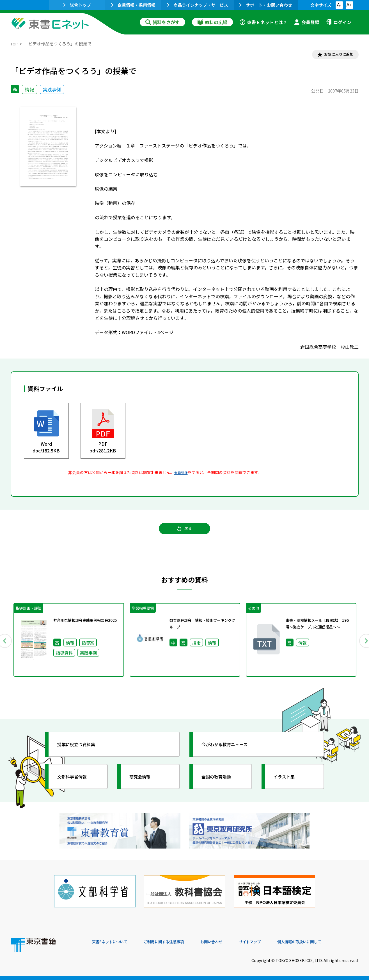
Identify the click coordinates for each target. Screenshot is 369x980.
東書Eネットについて (114, 942)
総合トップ (77, 5)
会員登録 (307, 22)
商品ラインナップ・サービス (198, 5)
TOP (15, 44)
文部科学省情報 (77, 786)
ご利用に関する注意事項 (177, 942)
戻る (185, 534)
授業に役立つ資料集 (82, 754)
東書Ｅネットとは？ (263, 22)
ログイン (339, 22)
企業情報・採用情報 (133, 5)
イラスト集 (289, 786)
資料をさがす (162, 22)
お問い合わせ (231, 942)
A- (339, 5)
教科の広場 (212, 22)
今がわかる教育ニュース (232, 754)
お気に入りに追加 (334, 56)
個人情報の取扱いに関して (332, 942)
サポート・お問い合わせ (266, 5)
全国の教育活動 (222, 786)
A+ (349, 5)
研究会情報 (145, 786)
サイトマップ (275, 942)
